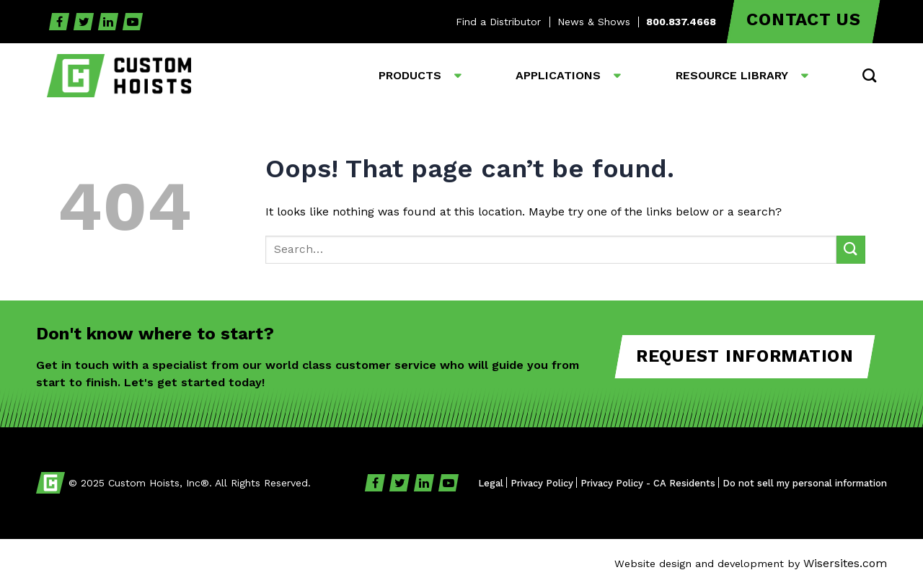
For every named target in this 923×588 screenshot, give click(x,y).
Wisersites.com (845, 563)
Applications (558, 75)
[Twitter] (84, 22)
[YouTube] (133, 22)
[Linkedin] (108, 22)
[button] (869, 75)
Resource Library (732, 75)
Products (410, 75)
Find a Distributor (498, 22)
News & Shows (594, 22)
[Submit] (851, 250)
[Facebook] (59, 22)
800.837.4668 (681, 22)
